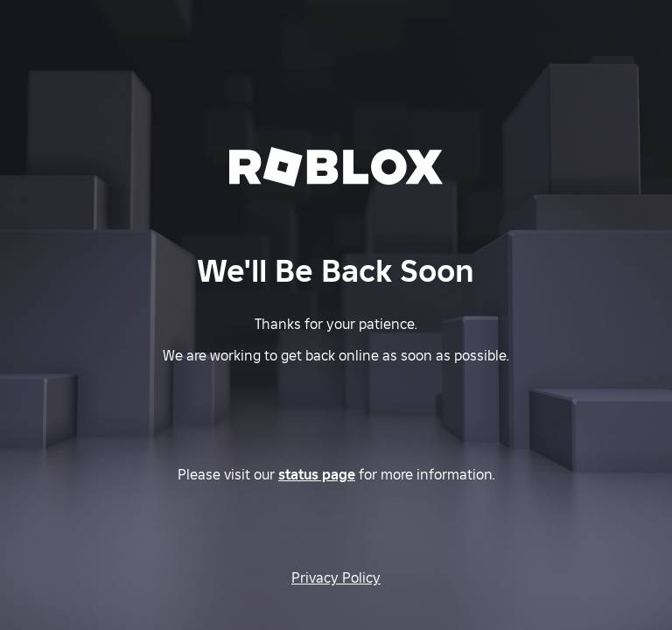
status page (317, 474)
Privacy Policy (336, 577)
